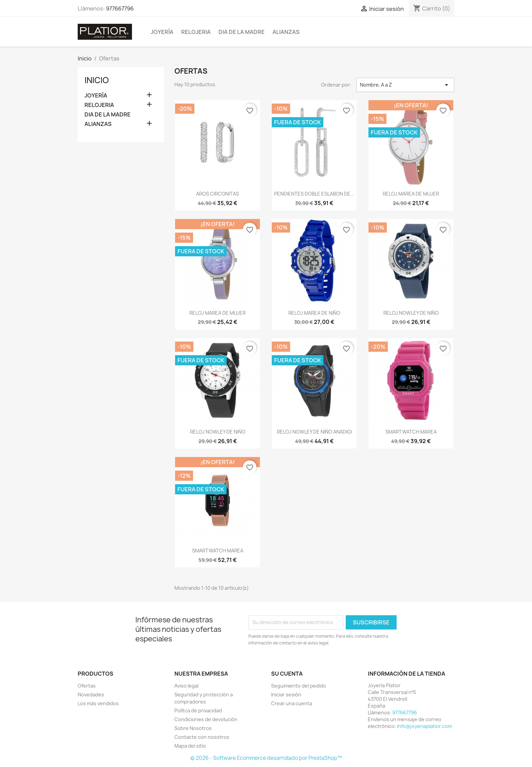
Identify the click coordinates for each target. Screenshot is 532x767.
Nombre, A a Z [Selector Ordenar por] (405, 85)
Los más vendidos (98, 703)
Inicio (97, 80)
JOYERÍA (162, 32)
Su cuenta (287, 674)
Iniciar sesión (286, 695)
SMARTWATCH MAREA (411, 432)
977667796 (120, 8)
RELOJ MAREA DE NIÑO (314, 313)
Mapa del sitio (190, 746)
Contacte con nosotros (202, 737)
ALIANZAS (286, 32)
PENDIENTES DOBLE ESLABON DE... (314, 194)
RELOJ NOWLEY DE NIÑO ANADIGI (314, 432)
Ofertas (87, 686)
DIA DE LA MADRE (242, 32)
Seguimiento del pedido (299, 686)
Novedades (91, 695)
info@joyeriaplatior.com (424, 726)
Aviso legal (186, 686)
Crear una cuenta (292, 703)
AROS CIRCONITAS (217, 194)
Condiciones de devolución (206, 719)
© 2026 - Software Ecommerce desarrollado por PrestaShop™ (266, 758)
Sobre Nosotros (193, 728)
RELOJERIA (196, 32)
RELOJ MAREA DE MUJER (411, 194)
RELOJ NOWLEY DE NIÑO (411, 313)
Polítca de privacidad (198, 710)
